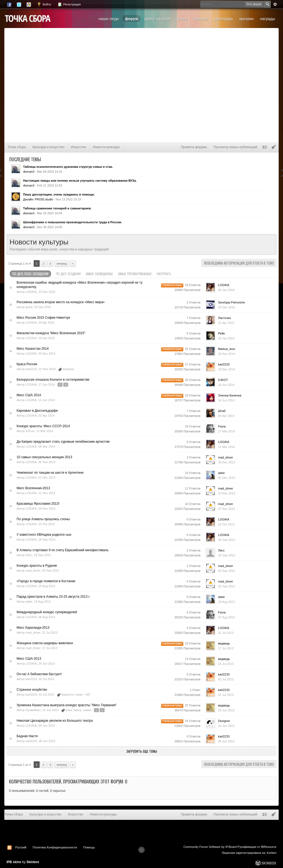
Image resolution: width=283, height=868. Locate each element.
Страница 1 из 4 (20, 263)
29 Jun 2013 (226, 710)
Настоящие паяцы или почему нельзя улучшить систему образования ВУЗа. (80, 181)
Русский (21, 847)
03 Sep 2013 (227, 571)
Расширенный (275, 4)
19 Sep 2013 (227, 555)
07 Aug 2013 (227, 617)
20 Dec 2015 (227, 307)
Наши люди (109, 19)
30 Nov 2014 (227, 354)
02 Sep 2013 (227, 586)
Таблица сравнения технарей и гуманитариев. (57, 208)
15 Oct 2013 (226, 524)
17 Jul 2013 (226, 648)
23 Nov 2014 (227, 369)
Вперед (62, 263)
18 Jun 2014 (226, 385)
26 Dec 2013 (227, 462)
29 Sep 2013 (227, 540)
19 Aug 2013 (227, 602)
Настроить (166, 274)
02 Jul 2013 (226, 679)
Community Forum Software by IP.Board (210, 847)
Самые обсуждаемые (99, 274)
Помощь (89, 847)
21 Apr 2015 (226, 323)
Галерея (201, 19)
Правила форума (194, 147)
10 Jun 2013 (226, 726)
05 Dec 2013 (227, 478)
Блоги (182, 19)
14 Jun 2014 (226, 400)
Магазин (246, 19)
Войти (44, 4)
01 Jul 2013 (226, 695)
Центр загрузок (158, 19)
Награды (268, 19)
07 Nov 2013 (227, 509)
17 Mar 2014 (227, 431)
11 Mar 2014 (227, 447)
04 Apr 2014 (226, 416)
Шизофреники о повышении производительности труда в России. (73, 222)
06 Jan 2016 (226, 290)
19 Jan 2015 (226, 338)
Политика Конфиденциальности (55, 847)
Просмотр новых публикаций (235, 147)
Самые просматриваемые (135, 274)
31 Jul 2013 (226, 633)
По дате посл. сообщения (30, 274)
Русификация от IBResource (257, 847)
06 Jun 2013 (226, 741)
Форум (132, 19)
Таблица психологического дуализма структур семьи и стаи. (68, 167)
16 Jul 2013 (226, 664)
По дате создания (68, 274)
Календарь (224, 19)
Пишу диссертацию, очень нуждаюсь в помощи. (59, 194)
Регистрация (69, 4)
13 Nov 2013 (227, 493)
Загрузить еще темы (142, 751)
